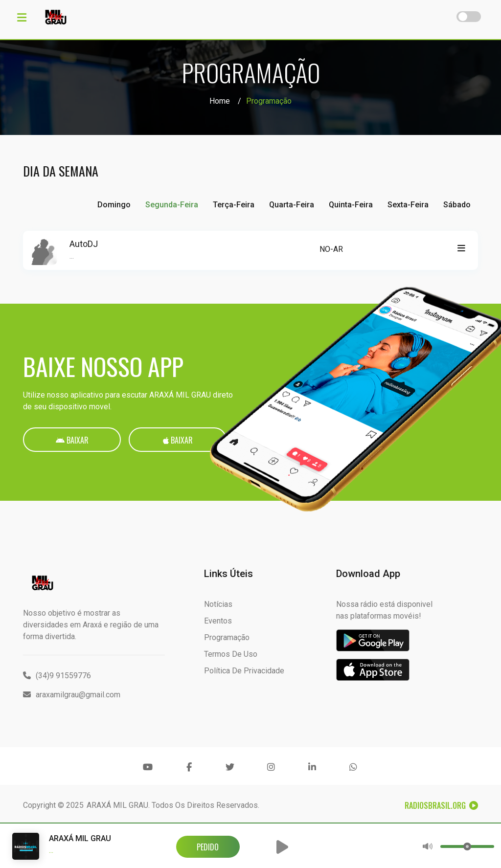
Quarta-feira (292, 205)
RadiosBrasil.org (441, 805)
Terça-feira (234, 205)
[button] (282, 847)
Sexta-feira (408, 205)
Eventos (218, 621)
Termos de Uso (231, 654)
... (72, 256)
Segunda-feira (172, 205)
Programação (227, 637)
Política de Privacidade (244, 671)
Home (220, 101)
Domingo (114, 205)
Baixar (72, 440)
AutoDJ (84, 244)
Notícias (218, 604)
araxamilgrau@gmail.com (72, 695)
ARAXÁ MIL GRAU (117, 805)
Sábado (457, 205)
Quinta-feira (351, 205)
